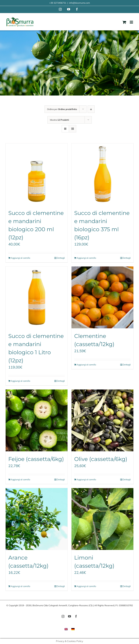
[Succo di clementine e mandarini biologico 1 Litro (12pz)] (37, 297)
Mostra (59, 120)
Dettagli (61, 258)
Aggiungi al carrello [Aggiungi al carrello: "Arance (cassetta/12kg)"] (21, 586)
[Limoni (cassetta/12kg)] (102, 519)
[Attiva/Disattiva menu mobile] (132, 22)
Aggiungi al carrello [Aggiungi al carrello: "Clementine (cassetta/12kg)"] (86, 365)
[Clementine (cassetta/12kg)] (102, 297)
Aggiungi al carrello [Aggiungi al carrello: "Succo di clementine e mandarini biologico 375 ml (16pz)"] (86, 258)
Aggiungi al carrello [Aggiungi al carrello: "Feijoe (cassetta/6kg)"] (21, 479)
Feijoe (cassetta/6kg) (36, 459)
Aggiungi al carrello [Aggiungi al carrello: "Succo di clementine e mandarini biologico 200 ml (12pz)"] (21, 258)
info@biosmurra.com (79, 3)
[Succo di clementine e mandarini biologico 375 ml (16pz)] (102, 174)
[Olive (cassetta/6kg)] (102, 420)
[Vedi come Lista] (72, 129)
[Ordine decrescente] (91, 109)
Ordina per (62, 109)
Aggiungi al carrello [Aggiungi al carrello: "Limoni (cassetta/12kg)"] (86, 586)
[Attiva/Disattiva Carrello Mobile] (124, 22)
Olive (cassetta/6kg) (101, 459)
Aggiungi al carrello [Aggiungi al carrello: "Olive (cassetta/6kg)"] (86, 479)
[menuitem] (66, 629)
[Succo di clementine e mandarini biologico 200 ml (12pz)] (37, 174)
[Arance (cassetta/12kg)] (37, 519)
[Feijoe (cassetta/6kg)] (37, 420)
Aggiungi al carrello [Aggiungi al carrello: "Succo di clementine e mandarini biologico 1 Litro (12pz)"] (21, 381)
